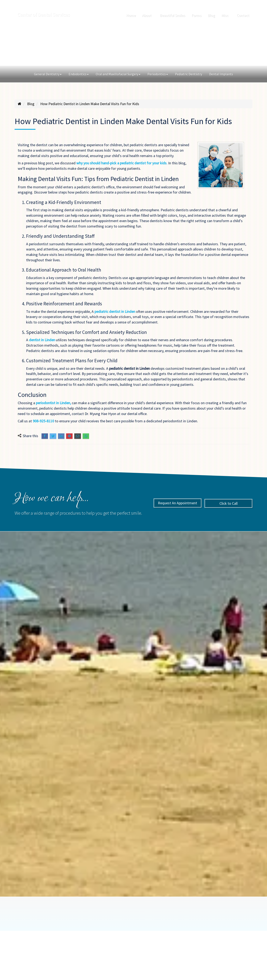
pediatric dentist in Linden (115, 311)
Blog (211, 15)
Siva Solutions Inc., (204, 950)
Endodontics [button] (79, 74)
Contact (243, 15)
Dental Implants (221, 74)
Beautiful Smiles (173, 15)
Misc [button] (226, 15)
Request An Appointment (101, 45)
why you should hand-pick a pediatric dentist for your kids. (122, 163)
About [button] (148, 15)
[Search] (249, 3)
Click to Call (166, 45)
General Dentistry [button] (48, 74)
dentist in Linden (42, 340)
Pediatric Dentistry (189, 74)
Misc (166, 930)
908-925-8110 (79, 4)
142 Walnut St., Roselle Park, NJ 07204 (39, 4)
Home (131, 15)
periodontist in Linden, (54, 403)
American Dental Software (88, 950)
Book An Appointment (42, 905)
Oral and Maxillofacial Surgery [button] (118, 74)
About (77, 930)
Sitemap (208, 930)
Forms (196, 15)
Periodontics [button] (158, 74)
